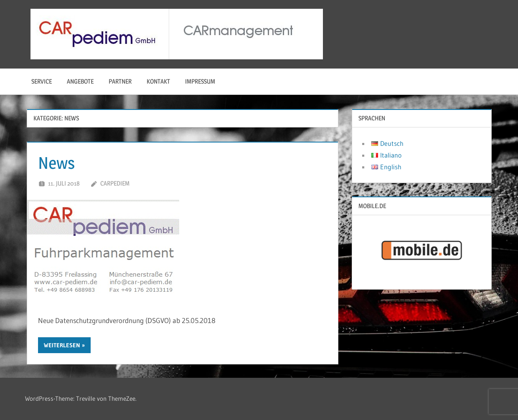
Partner (120, 81)
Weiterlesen (62, 345)
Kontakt (158, 81)
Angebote (80, 81)
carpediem (115, 183)
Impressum (200, 81)
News (56, 163)
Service (42, 81)
